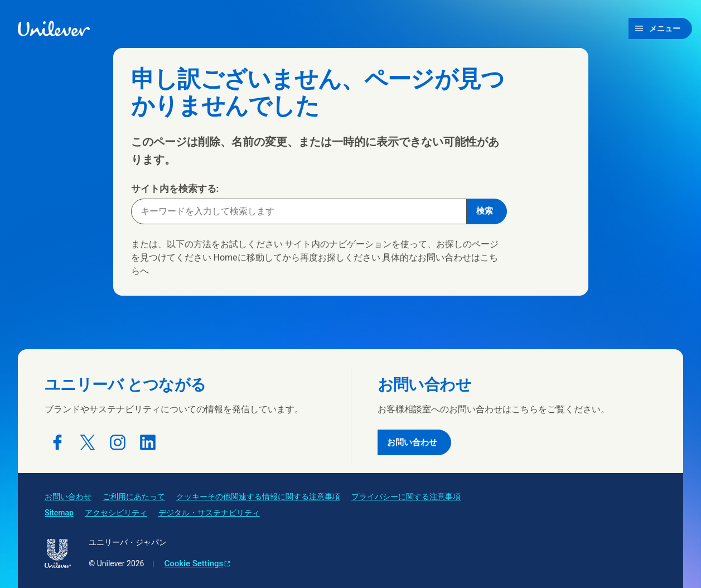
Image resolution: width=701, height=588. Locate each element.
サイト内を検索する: (175, 189)
